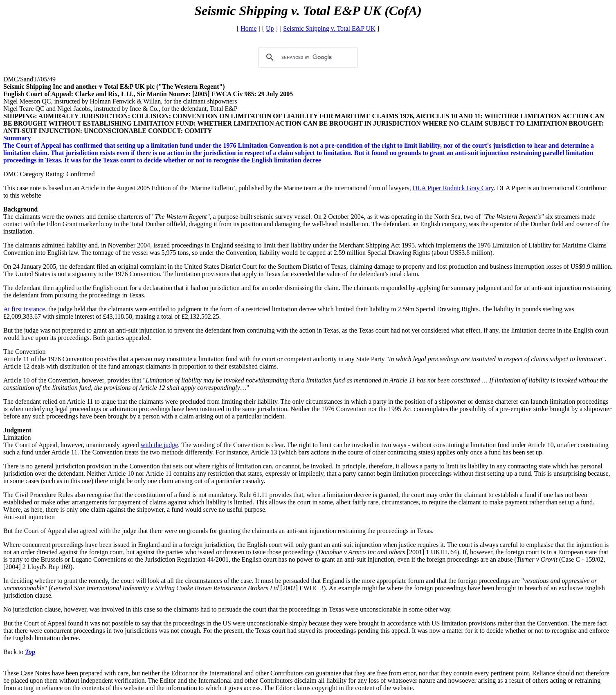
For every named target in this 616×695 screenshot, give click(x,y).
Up (270, 28)
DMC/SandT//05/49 (29, 79)
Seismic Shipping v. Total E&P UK (329, 28)
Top (30, 652)
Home (248, 28)
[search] (307, 57)
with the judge (160, 445)
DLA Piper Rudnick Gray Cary (453, 188)
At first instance (24, 309)
